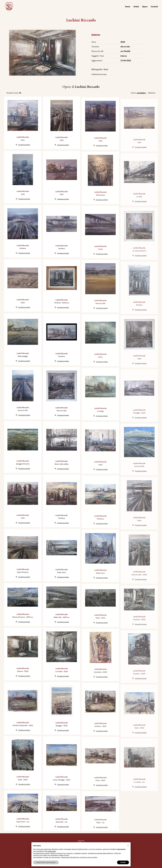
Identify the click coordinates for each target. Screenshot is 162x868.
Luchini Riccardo (81, 20)
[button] (128, 846)
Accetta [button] (123, 862)
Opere (145, 7)
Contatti (154, 7)
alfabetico (152, 93)
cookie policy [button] (52, 851)
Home (128, 7)
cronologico (141, 93)
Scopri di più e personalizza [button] (46, 862)
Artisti (136, 7)
